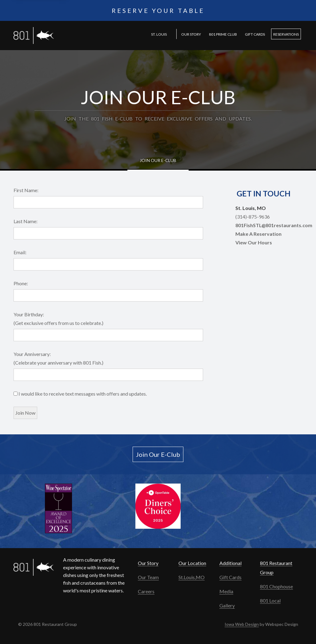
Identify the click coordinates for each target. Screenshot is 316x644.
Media (226, 591)
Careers (146, 591)
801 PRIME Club (223, 34)
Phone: (21, 283)
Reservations (286, 34)
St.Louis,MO (192, 577)
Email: (20, 252)
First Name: (26, 190)
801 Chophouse (276, 586)
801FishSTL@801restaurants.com (274, 225)
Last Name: (26, 221)
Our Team (148, 577)
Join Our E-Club (158, 160)
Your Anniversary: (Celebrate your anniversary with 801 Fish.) (58, 358)
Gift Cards (255, 34)
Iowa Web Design (242, 624)
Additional (230, 563)
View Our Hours (254, 242)
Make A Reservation (258, 234)
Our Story (191, 34)
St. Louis (159, 34)
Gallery (227, 605)
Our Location (192, 563)
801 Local (270, 601)
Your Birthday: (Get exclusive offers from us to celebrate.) (58, 319)
